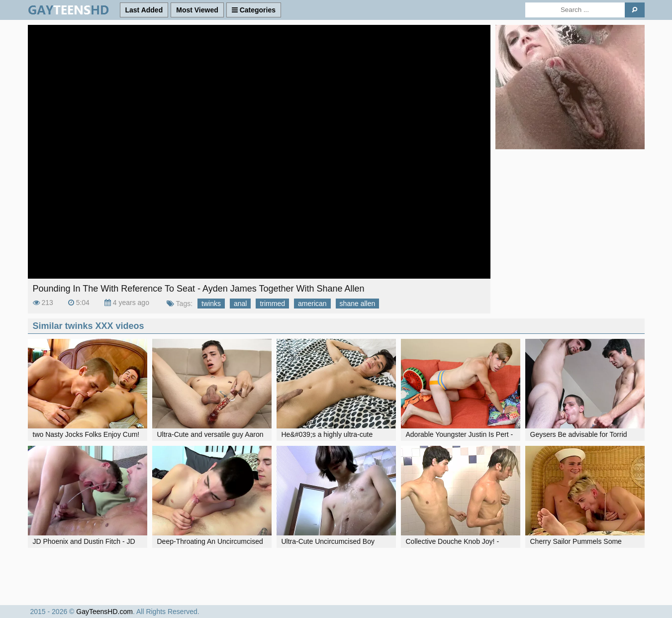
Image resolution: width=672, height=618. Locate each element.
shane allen (358, 304)
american (312, 304)
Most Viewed (197, 10)
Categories (254, 10)
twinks (211, 304)
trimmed (272, 304)
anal (240, 304)
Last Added (144, 10)
